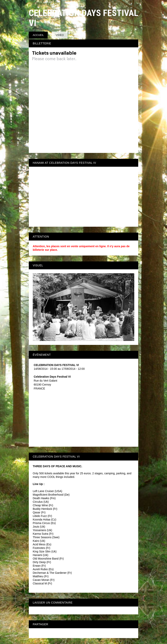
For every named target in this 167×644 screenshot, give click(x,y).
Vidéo (60, 35)
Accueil (38, 35)
